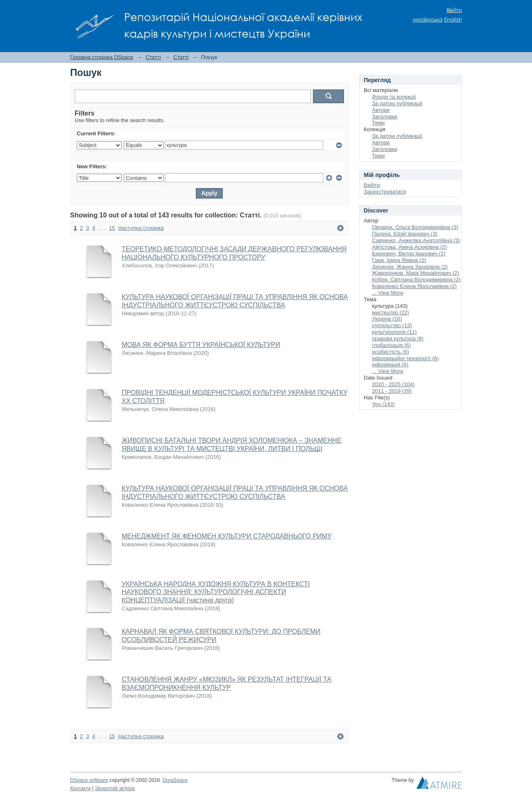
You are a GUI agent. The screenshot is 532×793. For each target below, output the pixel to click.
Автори (381, 110)
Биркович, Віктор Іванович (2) (409, 254)
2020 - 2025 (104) (393, 384)
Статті (153, 57)
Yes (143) (383, 404)
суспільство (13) (392, 325)
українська (427, 20)
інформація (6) (390, 365)
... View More (388, 293)
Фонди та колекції (394, 97)
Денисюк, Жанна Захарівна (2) (410, 267)
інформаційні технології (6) (405, 358)
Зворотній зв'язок (115, 788)
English (453, 20)
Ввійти (454, 10)
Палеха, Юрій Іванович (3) (405, 234)
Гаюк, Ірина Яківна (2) (399, 260)
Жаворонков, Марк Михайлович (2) (415, 273)
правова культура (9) (398, 339)
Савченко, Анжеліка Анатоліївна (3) (416, 240)
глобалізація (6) (391, 345)
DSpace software (89, 780)
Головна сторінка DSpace (102, 57)
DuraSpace (175, 780)
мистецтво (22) (391, 313)
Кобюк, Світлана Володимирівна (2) (416, 280)
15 (112, 228)
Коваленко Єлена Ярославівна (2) (414, 286)
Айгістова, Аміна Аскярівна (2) (410, 247)
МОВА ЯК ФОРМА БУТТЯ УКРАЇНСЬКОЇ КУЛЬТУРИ (201, 345)
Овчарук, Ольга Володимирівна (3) (415, 227)
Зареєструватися (385, 192)
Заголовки (385, 117)
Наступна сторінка (141, 228)
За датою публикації (397, 103)
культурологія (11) (394, 332)
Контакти (80, 788)
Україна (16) (387, 319)
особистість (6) (391, 352)
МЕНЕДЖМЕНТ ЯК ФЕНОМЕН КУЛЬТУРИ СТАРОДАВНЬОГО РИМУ (227, 536)
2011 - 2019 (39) (392, 391)
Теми (378, 123)
